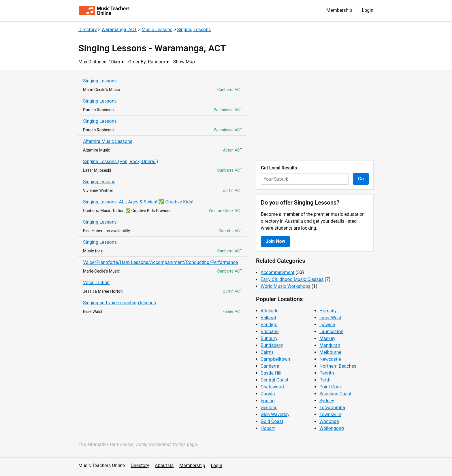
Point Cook (331, 387)
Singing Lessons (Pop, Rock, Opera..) (120, 161)
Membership (339, 10)
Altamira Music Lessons (108, 141)
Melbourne (330, 352)
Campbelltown (275, 359)
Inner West (330, 318)
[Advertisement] (315, 115)
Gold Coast (272, 421)
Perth (325, 380)
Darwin (268, 394)
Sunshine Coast (335, 394)
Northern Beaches (338, 366)
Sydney (327, 401)
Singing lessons (99, 182)
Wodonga (329, 421)
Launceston (331, 331)
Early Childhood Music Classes (292, 279)
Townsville (330, 414)
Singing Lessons (194, 30)
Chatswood (272, 387)
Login (368, 10)
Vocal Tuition (96, 283)
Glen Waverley (275, 414)
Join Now (275, 241)
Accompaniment (277, 272)
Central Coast (274, 380)
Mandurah (330, 345)
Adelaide (270, 311)
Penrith (327, 373)
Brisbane (270, 331)
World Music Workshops (286, 286)
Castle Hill (271, 373)
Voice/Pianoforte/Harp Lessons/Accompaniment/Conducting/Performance (160, 262)
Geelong (269, 408)
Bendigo (269, 325)
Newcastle (330, 359)
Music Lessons (157, 30)
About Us (164, 465)
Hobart (268, 428)
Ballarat (268, 318)
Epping (268, 401)
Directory (88, 30)
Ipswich (327, 325)
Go (361, 179)
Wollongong (332, 428)
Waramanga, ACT (119, 30)
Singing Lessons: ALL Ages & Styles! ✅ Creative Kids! (138, 202)
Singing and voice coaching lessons (119, 303)
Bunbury (269, 338)
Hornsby (328, 311)
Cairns (267, 352)
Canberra (270, 366)
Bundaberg (272, 345)
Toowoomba (332, 408)
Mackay (327, 338)
